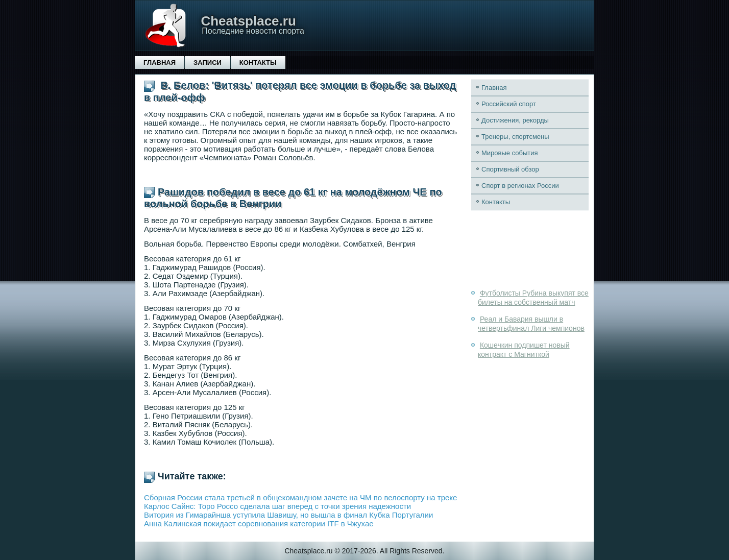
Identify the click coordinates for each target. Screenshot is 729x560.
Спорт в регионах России (520, 186)
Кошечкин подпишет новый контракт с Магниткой (524, 350)
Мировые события (510, 153)
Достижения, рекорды (515, 120)
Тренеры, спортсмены (515, 137)
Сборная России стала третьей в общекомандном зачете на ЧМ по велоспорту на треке (300, 497)
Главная (160, 63)
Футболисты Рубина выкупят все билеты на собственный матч (533, 298)
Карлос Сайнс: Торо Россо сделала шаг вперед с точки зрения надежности (277, 506)
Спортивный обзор (510, 169)
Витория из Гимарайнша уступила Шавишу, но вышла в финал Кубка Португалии (288, 515)
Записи (208, 63)
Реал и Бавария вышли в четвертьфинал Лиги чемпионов (531, 324)
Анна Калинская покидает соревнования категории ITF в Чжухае (259, 524)
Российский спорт (509, 104)
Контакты (258, 63)
